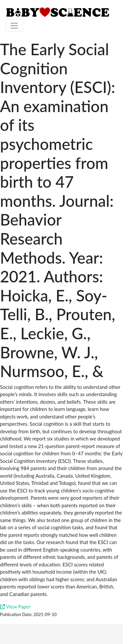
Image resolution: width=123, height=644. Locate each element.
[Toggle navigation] (14, 26)
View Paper (15, 607)
